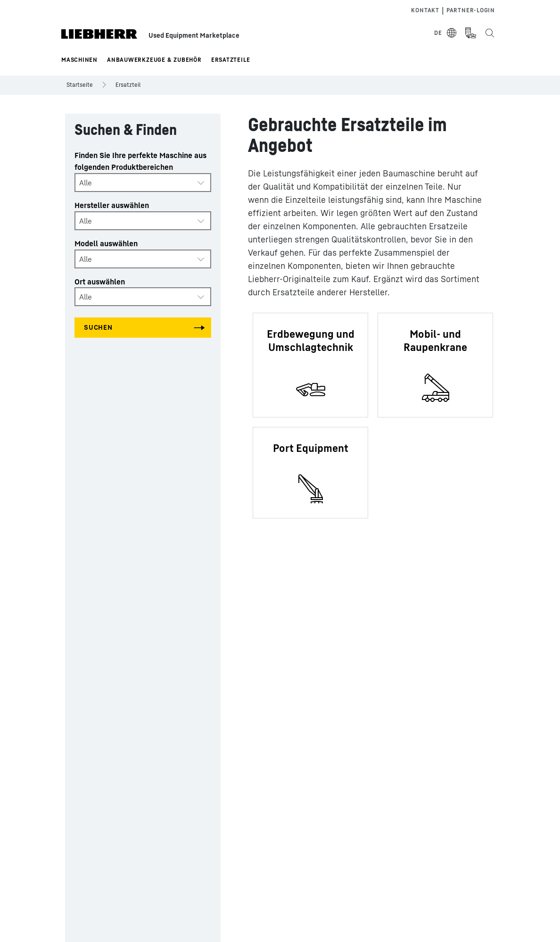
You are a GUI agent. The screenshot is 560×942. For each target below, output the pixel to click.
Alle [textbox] (86, 183)
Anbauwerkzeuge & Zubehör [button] (154, 60)
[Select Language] (446, 33)
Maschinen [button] (79, 60)
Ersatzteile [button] (231, 60)
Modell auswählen (106, 243)
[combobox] (143, 183)
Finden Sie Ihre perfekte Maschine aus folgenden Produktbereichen (140, 161)
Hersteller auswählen (112, 205)
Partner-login (471, 10)
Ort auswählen (100, 282)
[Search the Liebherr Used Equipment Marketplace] (489, 33)
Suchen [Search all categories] (98, 327)
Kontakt (425, 10)
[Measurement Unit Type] (470, 33)
